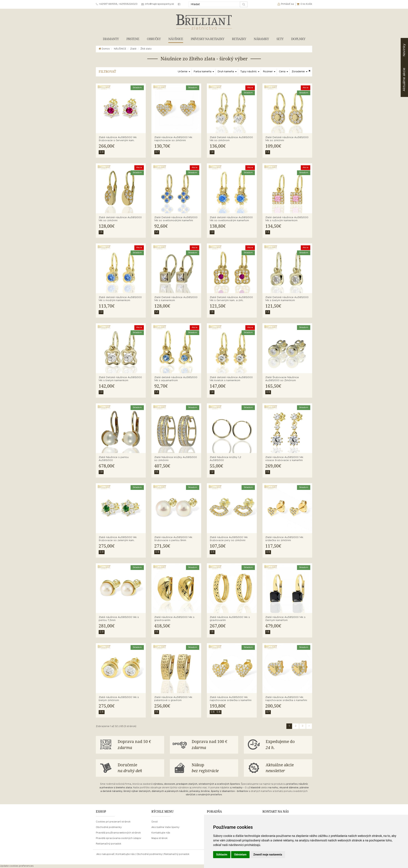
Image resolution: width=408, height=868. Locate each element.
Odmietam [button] (240, 855)
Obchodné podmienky (109, 827)
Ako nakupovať (105, 854)
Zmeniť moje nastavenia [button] (268, 855)
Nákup (213, 768)
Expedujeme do (287, 745)
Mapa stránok (159, 838)
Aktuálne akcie (287, 768)
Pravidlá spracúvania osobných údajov (119, 838)
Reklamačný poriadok (109, 844)
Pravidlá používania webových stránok (118, 833)
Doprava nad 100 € (213, 745)
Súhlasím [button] (222, 855)
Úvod (154, 822)
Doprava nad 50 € (139, 745)
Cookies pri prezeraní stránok (113, 822)
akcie (404, 79)
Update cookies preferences (17, 866)
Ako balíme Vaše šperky (165, 827)
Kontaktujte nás (161, 833)
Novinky (404, 50)
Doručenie (139, 768)
